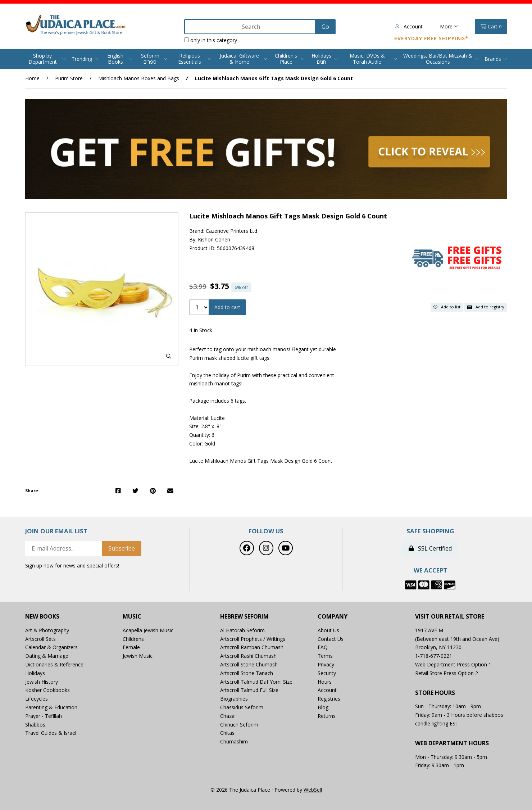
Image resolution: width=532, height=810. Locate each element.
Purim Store (69, 78)
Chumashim (234, 741)
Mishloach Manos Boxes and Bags (139, 78)
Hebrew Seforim (244, 617)
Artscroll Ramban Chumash (252, 647)
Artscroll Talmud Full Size (249, 690)
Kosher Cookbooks (47, 690)
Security (327, 673)
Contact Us (331, 639)
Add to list (447, 307)
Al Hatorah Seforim (242, 630)
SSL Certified (430, 548)
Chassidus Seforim (242, 707)
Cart (491, 27)
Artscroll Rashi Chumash (248, 656)
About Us (328, 630)
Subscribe (122, 548)
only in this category (211, 40)
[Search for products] (251, 27)
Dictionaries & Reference (54, 664)
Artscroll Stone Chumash (249, 664)
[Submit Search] (325, 27)
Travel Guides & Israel (51, 733)
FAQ (323, 647)
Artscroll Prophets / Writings (253, 639)
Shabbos (35, 725)
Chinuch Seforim (239, 725)
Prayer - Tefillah (44, 716)
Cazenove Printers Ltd (231, 231)
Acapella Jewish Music (148, 630)
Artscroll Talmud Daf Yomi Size (256, 682)
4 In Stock (201, 330)
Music (132, 617)
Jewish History (42, 682)
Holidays (35, 673)
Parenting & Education (51, 707)
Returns (327, 716)
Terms (325, 656)
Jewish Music (138, 656)
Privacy (326, 664)
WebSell (313, 790)
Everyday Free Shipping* (431, 38)
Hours (325, 682)
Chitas (227, 733)
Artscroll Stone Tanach (247, 673)
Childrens (133, 639)
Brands (493, 59)
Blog (323, 707)
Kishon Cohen (214, 239)
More (449, 26)
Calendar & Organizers (51, 647)
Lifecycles (37, 699)
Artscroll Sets (40, 639)
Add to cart (227, 307)
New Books (42, 617)
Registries (329, 699)
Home (32, 78)
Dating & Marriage (47, 656)
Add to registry (486, 307)
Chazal (228, 716)
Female (131, 647)
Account (409, 26)
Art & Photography (47, 630)
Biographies (234, 699)
